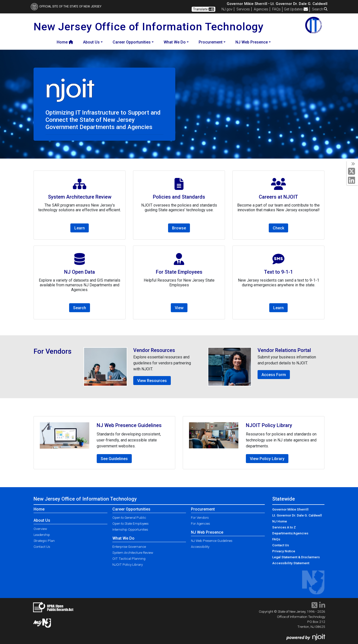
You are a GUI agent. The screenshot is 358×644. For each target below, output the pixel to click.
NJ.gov (227, 9)
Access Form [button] (274, 375)
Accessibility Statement (291, 563)
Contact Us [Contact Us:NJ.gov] (281, 545)
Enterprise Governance (129, 547)
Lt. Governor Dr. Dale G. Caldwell (297, 515)
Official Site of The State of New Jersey (66, 6)
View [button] (179, 308)
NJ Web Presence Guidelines (212, 541)
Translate (203, 9)
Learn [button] (80, 228)
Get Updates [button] (296, 9)
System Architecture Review (133, 553)
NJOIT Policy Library (128, 564)
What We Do (123, 538)
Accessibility (200, 547)
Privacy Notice (284, 551)
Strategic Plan (44, 541)
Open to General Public (129, 517)
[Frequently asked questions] (276, 9)
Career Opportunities (131, 509)
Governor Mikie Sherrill (290, 509)
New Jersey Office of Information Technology (85, 499)
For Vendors (200, 517)
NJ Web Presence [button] (252, 42)
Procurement (203, 509)
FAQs (276, 539)
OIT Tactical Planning (129, 558)
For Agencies (201, 523)
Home (65, 42)
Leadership (42, 535)
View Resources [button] (152, 381)
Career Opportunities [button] (132, 42)
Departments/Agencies (290, 533)
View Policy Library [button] (267, 459)
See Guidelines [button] (114, 459)
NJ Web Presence (207, 532)
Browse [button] (179, 228)
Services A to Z (284, 527)
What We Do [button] (175, 42)
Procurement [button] (211, 42)
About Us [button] (91, 42)
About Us (42, 520)
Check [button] (278, 228)
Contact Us (42, 547)
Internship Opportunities (130, 529)
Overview (40, 529)
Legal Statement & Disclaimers (296, 557)
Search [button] (320, 9)
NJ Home (280, 521)
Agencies (261, 9)
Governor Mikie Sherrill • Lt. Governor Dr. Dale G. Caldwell (277, 4)
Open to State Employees (131, 523)
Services (243, 9)
